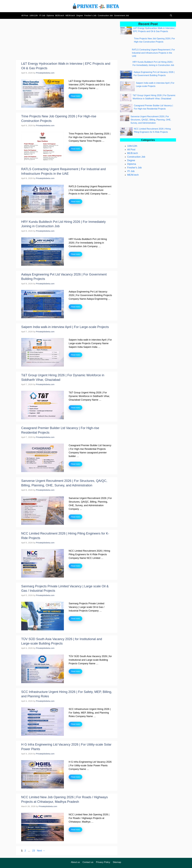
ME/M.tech (70, 15)
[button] (170, 16)
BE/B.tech (60, 15)
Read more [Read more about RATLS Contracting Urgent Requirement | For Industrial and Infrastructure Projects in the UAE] (75, 201)
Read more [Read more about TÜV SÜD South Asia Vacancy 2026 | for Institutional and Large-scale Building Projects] (75, 671)
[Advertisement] (67, 40)
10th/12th (34, 15)
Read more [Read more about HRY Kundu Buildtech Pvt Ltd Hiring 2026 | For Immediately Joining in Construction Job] (75, 254)
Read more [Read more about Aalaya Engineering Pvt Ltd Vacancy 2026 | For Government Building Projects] (75, 307)
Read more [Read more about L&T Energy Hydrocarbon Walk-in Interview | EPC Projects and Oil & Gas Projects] (75, 96)
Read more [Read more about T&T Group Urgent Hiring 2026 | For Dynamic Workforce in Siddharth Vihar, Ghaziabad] (75, 408)
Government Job (122, 15)
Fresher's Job (134, 168)
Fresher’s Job (90, 15)
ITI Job (42, 15)
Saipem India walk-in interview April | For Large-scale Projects (65, 327)
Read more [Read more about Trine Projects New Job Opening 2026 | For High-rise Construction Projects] (75, 149)
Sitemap (117, 862)
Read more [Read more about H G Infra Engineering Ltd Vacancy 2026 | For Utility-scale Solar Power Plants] (75, 777)
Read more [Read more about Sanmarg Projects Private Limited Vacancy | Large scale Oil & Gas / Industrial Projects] (75, 619)
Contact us (88, 862)
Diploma (50, 15)
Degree (80, 15)
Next (41, 851)
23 (34, 851)
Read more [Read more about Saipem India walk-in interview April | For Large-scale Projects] (75, 355)
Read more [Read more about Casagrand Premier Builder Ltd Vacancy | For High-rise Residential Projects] (75, 464)
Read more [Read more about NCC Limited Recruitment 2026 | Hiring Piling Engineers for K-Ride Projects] (75, 566)
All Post (25, 15)
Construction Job (105, 15)
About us (75, 862)
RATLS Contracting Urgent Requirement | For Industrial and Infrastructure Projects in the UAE (153, 53)
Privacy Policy (103, 862)
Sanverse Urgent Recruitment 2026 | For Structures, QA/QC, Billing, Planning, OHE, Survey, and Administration (151, 120)
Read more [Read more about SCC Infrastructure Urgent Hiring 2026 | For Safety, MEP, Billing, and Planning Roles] (75, 724)
